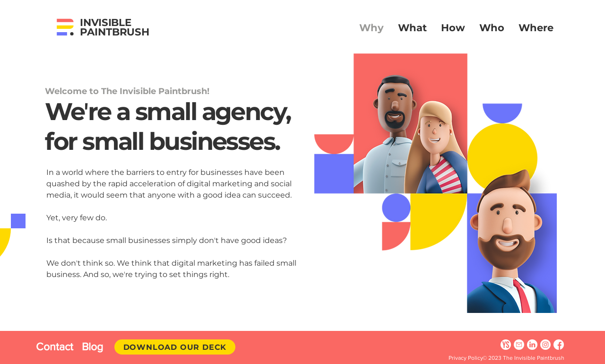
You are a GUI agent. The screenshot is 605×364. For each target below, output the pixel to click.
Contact (59, 347)
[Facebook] (559, 345)
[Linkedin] (532, 345)
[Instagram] (545, 345)
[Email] (519, 345)
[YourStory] (506, 345)
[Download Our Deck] (175, 347)
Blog (92, 347)
